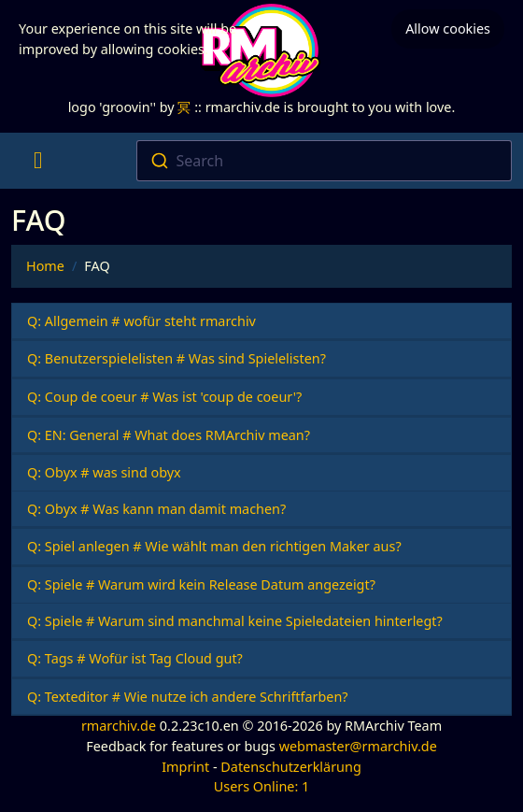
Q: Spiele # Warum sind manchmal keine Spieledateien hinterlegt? (235, 621)
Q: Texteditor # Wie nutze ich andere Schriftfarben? (188, 697)
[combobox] (324, 161)
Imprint (185, 767)
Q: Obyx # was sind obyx (104, 472)
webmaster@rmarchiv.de (358, 746)
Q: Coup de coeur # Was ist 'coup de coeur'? (164, 397)
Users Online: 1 (262, 786)
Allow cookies (448, 28)
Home (45, 266)
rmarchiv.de (119, 726)
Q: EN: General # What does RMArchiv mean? (169, 435)
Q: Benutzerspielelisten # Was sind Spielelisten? (177, 358)
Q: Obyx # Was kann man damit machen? (156, 509)
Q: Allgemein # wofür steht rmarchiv (141, 321)
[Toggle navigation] (38, 161)
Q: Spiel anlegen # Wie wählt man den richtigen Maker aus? (214, 546)
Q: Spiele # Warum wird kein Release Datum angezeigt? (201, 584)
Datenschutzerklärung (290, 767)
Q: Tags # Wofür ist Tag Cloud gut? (135, 658)
